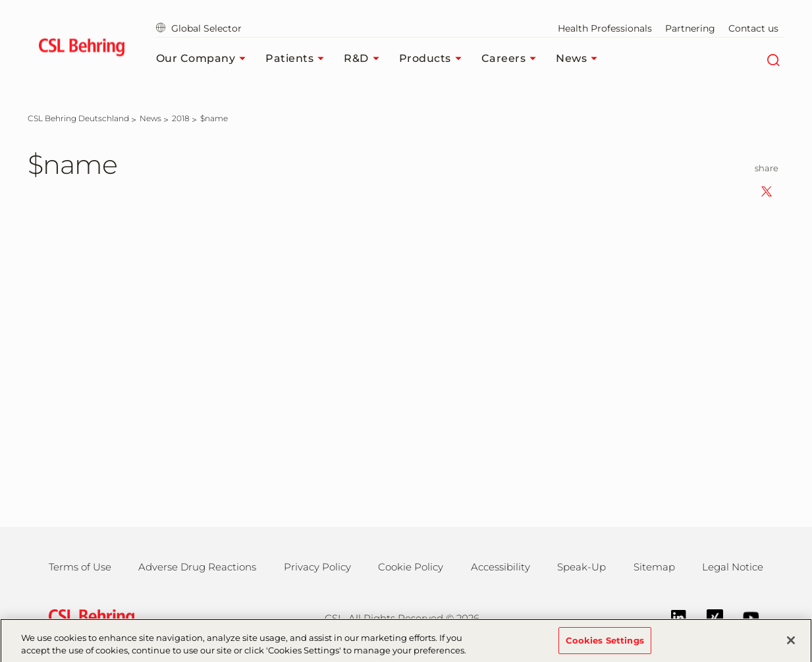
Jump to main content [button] (0, 0)
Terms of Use (80, 567)
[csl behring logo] (88, 617)
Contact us (753, 28)
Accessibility (501, 567)
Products (434, 59)
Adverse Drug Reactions (197, 567)
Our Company (204, 59)
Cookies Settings (605, 646)
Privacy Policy (317, 567)
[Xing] (708, 616)
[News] (150, 118)
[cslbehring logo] (82, 49)
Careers (512, 59)
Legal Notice (733, 567)
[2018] (181, 118)
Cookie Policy (411, 567)
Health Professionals (605, 28)
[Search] (773, 59)
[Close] (791, 646)
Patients (298, 59)
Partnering (690, 28)
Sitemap (654, 567)
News (580, 59)
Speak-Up (582, 567)
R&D (365, 59)
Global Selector (199, 28)
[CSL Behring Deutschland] (78, 118)
